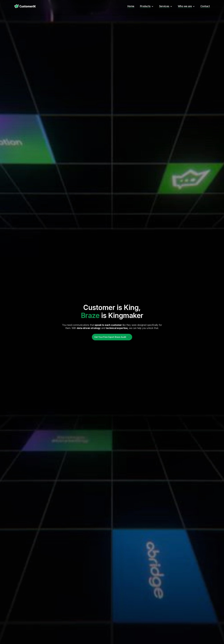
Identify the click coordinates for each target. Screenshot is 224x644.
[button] (147, 6)
